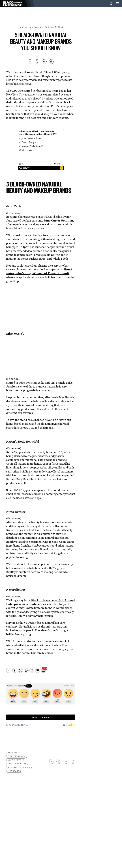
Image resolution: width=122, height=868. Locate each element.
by (31, 27)
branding (12, 750)
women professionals (19, 765)
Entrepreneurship (17, 754)
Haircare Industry (17, 761)
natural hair (14, 768)
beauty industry (16, 757)
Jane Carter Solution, (59, 220)
